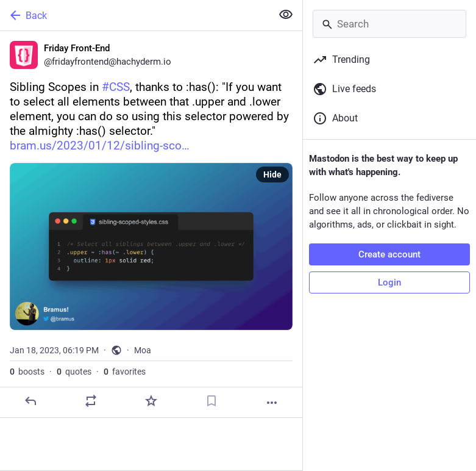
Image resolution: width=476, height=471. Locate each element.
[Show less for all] (286, 15)
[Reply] (30, 401)
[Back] (135, 15)
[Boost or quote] (91, 401)
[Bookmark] (211, 401)
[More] (272, 403)
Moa (143, 350)
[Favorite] (151, 401)
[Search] (389, 24)
